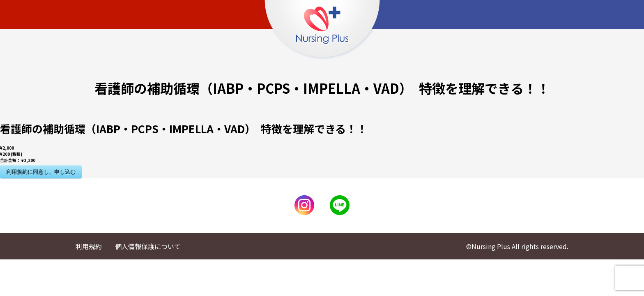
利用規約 (89, 246)
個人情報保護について (148, 246)
